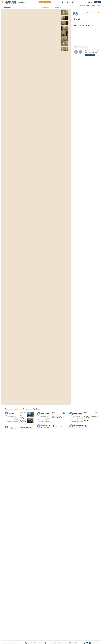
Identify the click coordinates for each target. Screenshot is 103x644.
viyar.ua (94, 643)
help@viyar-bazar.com (63, 643)
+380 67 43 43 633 (73, 643)
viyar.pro (98, 643)
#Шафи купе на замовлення (81, 47)
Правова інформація (38, 643)
